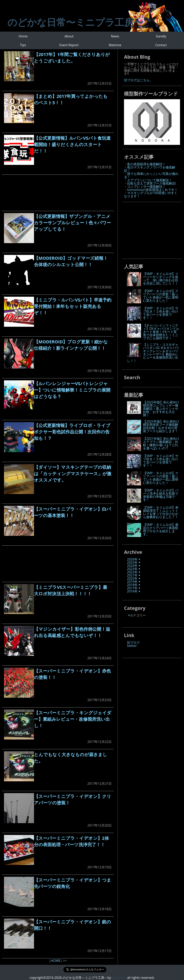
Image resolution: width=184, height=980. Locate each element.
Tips (23, 45)
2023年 (132, 569)
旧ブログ (133, 642)
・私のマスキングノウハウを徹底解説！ (150, 169)
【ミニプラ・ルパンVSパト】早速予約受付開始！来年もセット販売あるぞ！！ (73, 306)
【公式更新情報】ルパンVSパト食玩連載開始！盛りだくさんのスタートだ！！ (72, 144)
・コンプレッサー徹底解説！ (145, 186)
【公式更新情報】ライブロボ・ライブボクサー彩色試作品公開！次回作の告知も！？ (72, 432)
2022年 (132, 572)
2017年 (132, 588)
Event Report (69, 45)
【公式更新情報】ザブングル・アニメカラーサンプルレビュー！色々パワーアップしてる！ (72, 222)
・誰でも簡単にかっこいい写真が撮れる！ (151, 175)
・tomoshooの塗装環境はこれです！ (151, 190)
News (115, 36)
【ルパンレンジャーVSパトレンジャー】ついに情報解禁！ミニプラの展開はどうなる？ (72, 390)
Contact (161, 45)
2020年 (132, 578)
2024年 (132, 566)
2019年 (132, 582)
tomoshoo (119, 978)
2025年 (132, 562)
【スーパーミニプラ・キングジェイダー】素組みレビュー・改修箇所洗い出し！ (73, 719)
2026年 (132, 559)
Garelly (161, 36)
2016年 (132, 591)
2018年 (132, 585)
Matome (115, 45)
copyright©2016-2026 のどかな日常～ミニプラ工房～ (70, 978)
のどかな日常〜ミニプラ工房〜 (75, 22)
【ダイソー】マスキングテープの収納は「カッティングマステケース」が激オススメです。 (73, 473)
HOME (56, 961)
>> (65, 961)
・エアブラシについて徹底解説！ (148, 180)
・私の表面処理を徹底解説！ (145, 164)
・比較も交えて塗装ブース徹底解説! (150, 183)
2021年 (132, 575)
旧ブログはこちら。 (138, 80)
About (69, 36)
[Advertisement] (58, 193)
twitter (132, 646)
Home (23, 36)
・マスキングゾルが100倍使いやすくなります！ (151, 194)
